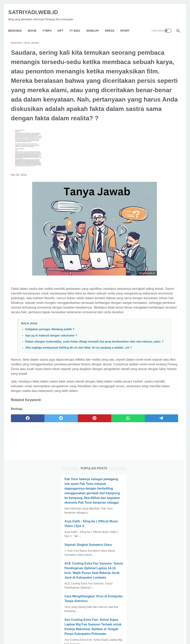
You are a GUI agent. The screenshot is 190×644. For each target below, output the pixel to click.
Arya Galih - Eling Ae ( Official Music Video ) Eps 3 (156, 127)
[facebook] (22, 474)
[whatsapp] (89, 474)
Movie (35, 24)
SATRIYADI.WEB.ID (36, 8)
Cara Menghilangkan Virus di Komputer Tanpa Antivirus (155, 233)
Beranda (18, 24)
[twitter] (45, 474)
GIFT (63, 24)
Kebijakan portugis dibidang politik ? (50, 367)
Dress (112, 24)
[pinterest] (67, 474)
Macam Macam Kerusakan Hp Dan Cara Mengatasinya (157, 312)
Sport (127, 24)
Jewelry (95, 24)
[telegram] (112, 474)
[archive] (152, 511)
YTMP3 (50, 24)
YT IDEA (77, 24)
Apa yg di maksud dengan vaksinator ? (51, 373)
